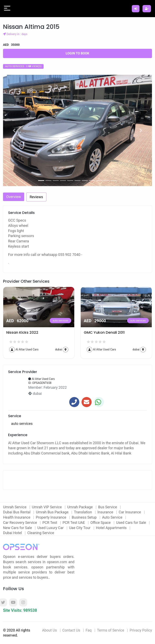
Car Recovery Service (20, 523)
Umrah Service (15, 507)
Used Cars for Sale (131, 523)
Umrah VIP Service (47, 507)
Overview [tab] (14, 197)
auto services (60, 320)
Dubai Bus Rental (17, 512)
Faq (89, 630)
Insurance (106, 512)
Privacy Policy (141, 630)
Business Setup (85, 517)
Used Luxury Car (51, 528)
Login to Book (78, 53)
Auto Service (113, 517)
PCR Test (50, 523)
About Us (49, 630)
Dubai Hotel (13, 533)
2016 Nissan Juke (21, 332)
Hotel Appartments (112, 528)
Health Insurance (17, 517)
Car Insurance (130, 512)
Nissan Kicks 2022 (100, 332)
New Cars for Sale (18, 528)
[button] (14, 130)
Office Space (101, 523)
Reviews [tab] (36, 197)
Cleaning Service (41, 533)
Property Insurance (51, 517)
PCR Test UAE (74, 523)
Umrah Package (80, 507)
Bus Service (108, 507)
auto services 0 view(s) (23, 66)
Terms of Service (111, 630)
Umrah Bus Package (53, 512)
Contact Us (71, 630)
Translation (83, 512)
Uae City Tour (80, 528)
